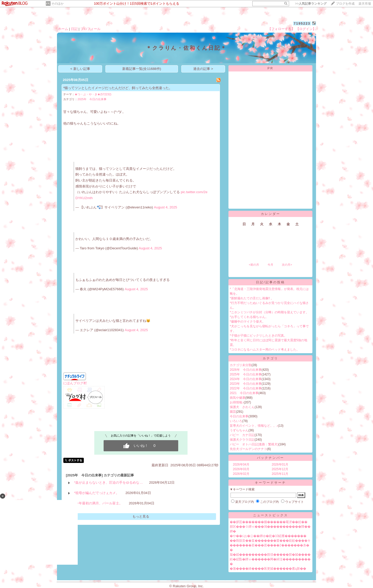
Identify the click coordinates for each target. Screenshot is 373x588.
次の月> (287, 265)
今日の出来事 (239, 416)
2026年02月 (241, 474)
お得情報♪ (237, 402)
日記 (74, 29)
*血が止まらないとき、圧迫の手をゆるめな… (109, 482)
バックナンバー (271, 458)
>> (311, 4)
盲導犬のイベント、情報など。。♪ (254, 426)
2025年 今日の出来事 (92, 99)
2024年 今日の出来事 (246, 379)
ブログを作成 (345, 4)
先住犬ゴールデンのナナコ (248, 449)
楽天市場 (365, 4)
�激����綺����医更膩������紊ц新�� (268, 569)
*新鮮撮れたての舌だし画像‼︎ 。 (252, 298)
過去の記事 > (203, 69)
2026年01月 (280, 464)
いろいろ (236, 421)
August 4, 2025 (166, 207)
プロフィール (90, 29)
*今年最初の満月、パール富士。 (98, 503)
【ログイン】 (306, 29)
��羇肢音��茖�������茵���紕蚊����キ (270, 541)
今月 (270, 265)
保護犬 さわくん (242, 407)
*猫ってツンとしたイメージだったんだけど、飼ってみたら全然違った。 (118, 88)
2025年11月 (280, 474)
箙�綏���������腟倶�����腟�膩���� (270, 555)
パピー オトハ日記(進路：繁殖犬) (254, 444)
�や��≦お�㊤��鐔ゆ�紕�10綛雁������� (268, 536)
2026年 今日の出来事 (246, 370)
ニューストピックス (271, 515)
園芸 (233, 412)
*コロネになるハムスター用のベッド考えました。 (265, 350)
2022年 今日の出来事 (246, 388)
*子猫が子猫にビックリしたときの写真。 (258, 336)
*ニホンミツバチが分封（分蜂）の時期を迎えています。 (269, 312)
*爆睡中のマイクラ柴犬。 (248, 322)
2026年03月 (241, 469)
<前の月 (254, 265)
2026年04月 (241, 464)
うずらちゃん (239, 430)
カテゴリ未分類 (241, 365)
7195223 (302, 23)
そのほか (58, 4)
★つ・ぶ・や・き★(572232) (93, 94)
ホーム (63, 29)
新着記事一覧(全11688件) (142, 69)
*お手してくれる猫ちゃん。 (249, 317)
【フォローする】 (281, 29)
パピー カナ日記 (242, 435)
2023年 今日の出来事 (246, 384)
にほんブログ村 (75, 383)
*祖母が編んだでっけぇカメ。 (97, 493)
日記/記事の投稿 (270, 282)
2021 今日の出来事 (244, 393)
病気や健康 (238, 398)
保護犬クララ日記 (242, 440)
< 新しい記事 (80, 69)
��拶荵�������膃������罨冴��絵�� (269, 522)
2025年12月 (280, 469)
